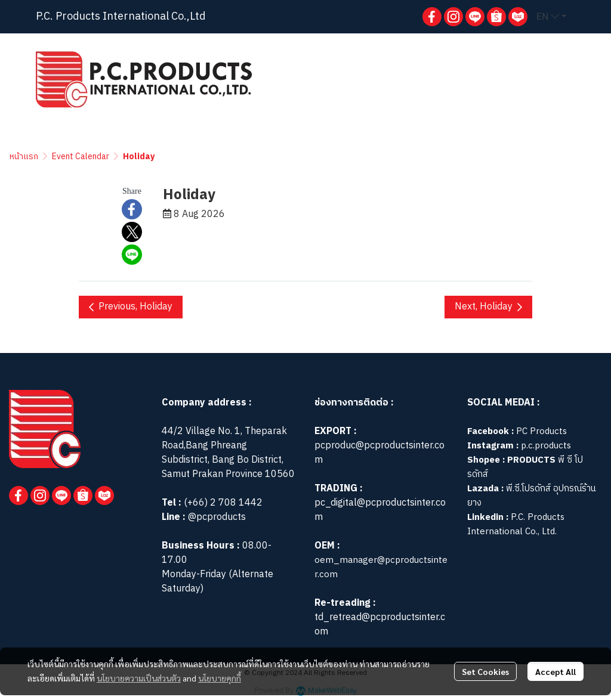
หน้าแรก (24, 157)
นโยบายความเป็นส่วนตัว (139, 678)
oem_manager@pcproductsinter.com (381, 567)
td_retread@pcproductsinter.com (380, 625)
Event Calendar (81, 157)
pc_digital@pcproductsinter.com (380, 510)
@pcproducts (216, 517)
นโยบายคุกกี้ (220, 678)
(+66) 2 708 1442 (223, 503)
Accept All (556, 671)
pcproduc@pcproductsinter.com (379, 453)
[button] (551, 17)
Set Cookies (485, 671)
